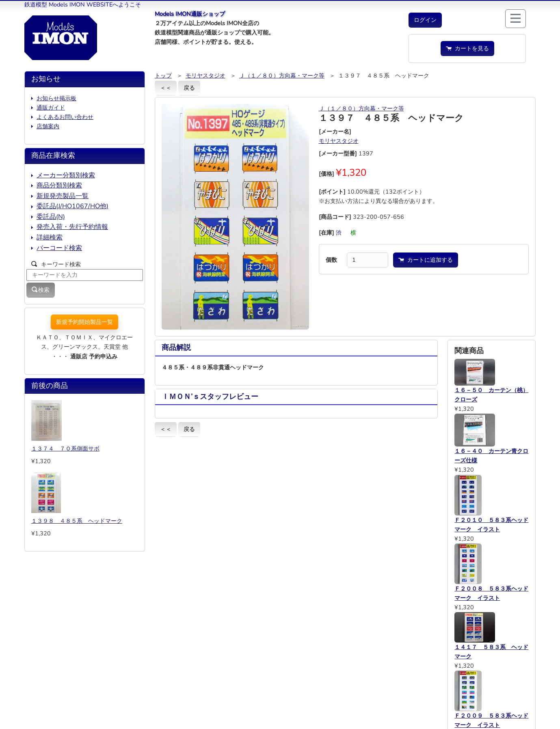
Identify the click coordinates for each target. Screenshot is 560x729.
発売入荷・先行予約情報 (72, 227)
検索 (41, 290)
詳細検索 (50, 237)
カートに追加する (426, 260)
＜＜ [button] (166, 88)
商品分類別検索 (59, 185)
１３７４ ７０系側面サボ (65, 449)
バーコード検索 (59, 248)
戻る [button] (189, 88)
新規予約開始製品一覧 (84, 322)
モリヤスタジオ (205, 75)
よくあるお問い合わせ (65, 117)
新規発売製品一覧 (63, 196)
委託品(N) (51, 217)
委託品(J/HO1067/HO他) (72, 206)
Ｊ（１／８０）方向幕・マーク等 (282, 75)
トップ (163, 75)
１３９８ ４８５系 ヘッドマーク (77, 521)
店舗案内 (48, 126)
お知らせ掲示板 (56, 98)
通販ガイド (51, 108)
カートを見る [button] (467, 48)
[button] (425, 20)
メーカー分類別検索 (66, 175)
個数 (331, 260)
